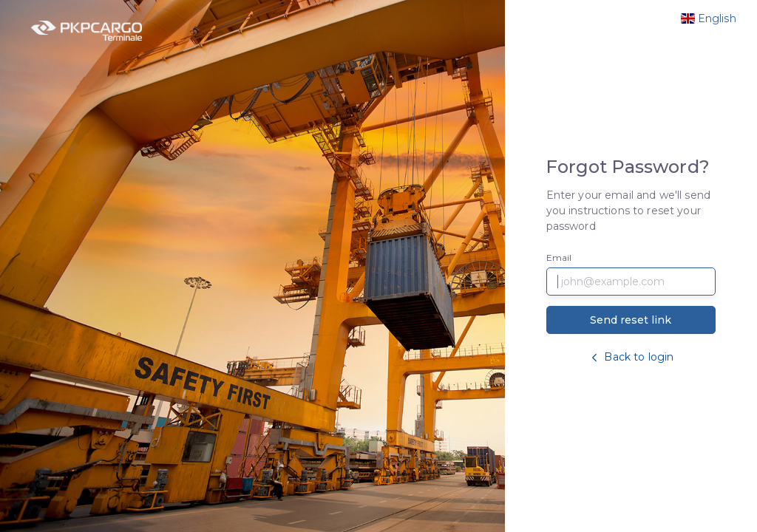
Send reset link (631, 320)
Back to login (631, 357)
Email (559, 258)
